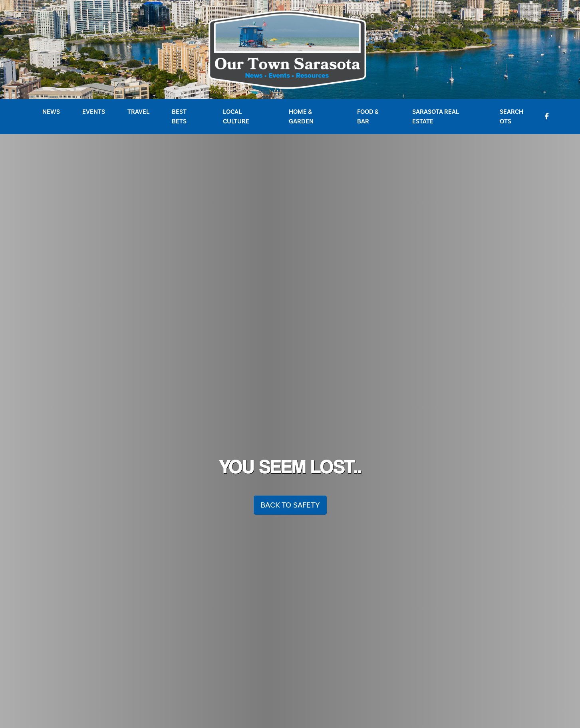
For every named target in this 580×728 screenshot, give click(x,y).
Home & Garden (301, 117)
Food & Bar (368, 117)
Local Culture (236, 117)
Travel (138, 112)
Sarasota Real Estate (436, 117)
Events (94, 112)
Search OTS (511, 117)
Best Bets (179, 117)
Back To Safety (290, 505)
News (51, 112)
